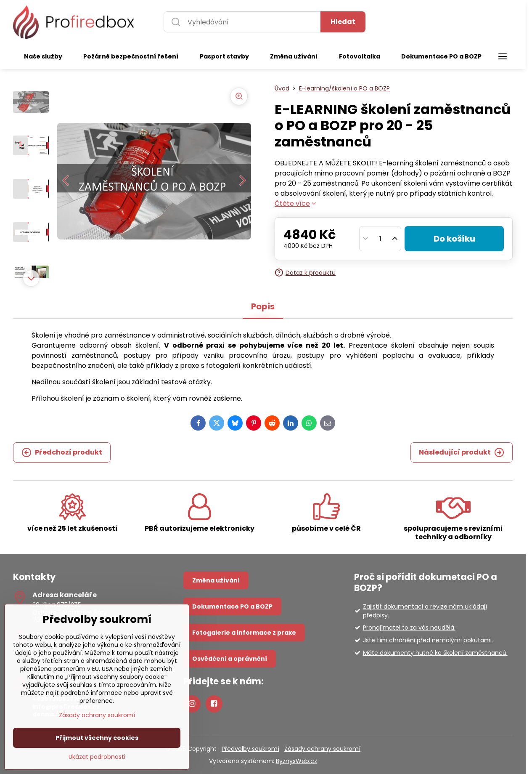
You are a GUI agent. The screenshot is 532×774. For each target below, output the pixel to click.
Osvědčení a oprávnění (230, 659)
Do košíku (454, 239)
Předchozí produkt (62, 452)
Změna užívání (216, 580)
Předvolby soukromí (250, 749)
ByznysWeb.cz (296, 761)
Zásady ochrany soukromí (322, 749)
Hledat (343, 22)
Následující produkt (462, 452)
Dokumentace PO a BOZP (232, 606)
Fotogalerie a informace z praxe (244, 633)
